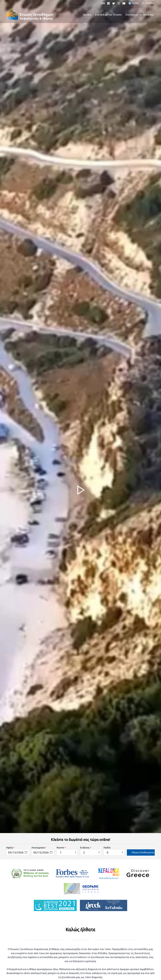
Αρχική (87, 14)
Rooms (60, 848)
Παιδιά (107, 848)
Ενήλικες (85, 848)
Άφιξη (10, 848)
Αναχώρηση (38, 848)
